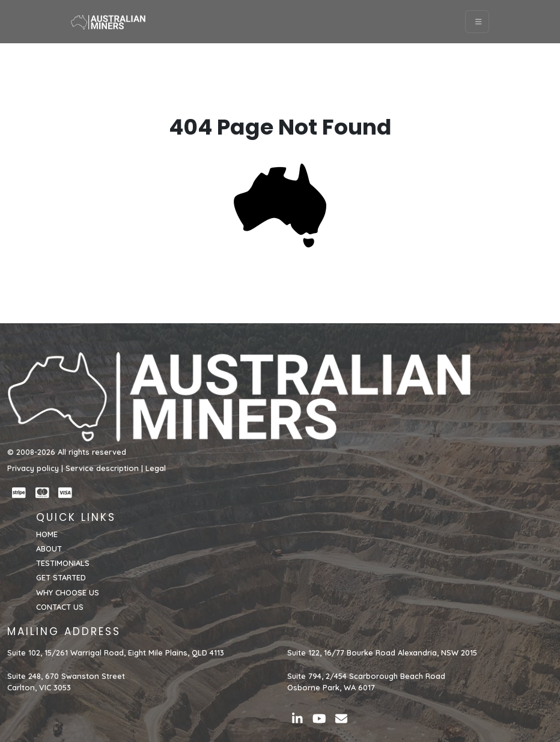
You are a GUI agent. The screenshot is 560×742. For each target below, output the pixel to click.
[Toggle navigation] (477, 22)
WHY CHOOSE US (68, 592)
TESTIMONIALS (63, 563)
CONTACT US (60, 607)
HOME (47, 534)
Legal (156, 468)
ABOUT (49, 549)
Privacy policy (33, 468)
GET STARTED (61, 577)
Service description (102, 468)
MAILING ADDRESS (64, 631)
